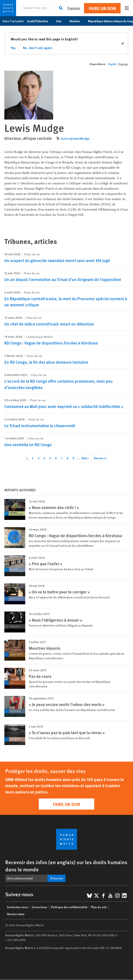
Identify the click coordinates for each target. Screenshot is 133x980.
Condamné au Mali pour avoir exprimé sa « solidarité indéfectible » (64, 406)
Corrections (40, 907)
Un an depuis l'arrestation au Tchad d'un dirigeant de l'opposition (63, 279)
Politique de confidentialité (69, 907)
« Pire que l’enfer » (45, 564)
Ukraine (77, 21)
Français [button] (74, 8)
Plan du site (99, 907)
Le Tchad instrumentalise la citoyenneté (40, 426)
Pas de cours (40, 676)
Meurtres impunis (45, 648)
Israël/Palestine (40, 21)
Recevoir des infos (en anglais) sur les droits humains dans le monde (66, 866)
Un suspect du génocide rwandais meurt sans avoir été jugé (57, 260)
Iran (61, 21)
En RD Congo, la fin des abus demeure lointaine (46, 362)
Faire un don (102, 8)
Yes (13, 48)
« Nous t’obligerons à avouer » (56, 620)
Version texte (16, 914)
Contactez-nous (18, 907)
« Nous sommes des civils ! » (54, 507)
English (112, 64)
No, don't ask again (38, 48)
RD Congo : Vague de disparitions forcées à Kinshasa (51, 343)
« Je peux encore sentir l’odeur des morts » (67, 704)
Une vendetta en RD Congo (28, 445)
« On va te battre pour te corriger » (59, 592)
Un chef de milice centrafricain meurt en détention (49, 324)
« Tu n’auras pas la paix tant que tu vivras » (67, 732)
